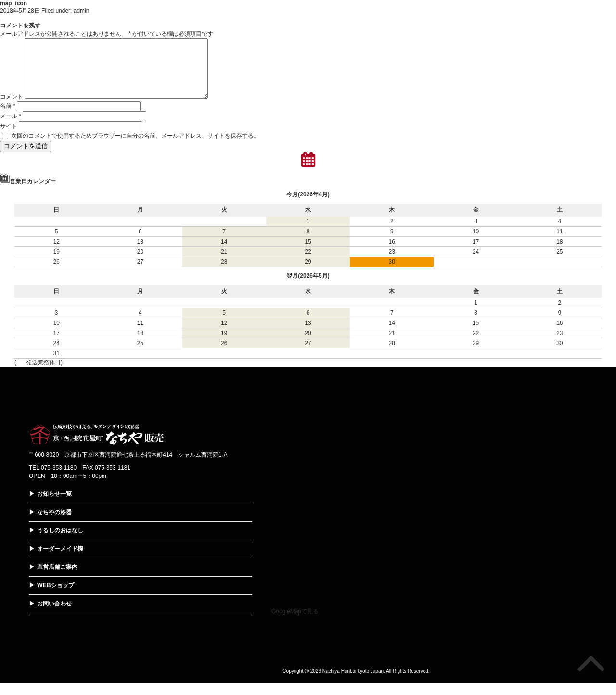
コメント (12, 108)
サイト (9, 138)
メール (11, 128)
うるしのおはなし (60, 542)
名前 (8, 117)
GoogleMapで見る (295, 623)
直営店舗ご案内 (57, 579)
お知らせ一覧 (54, 505)
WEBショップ (55, 597)
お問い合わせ (54, 615)
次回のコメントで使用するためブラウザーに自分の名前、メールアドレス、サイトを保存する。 (135, 147)
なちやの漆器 (54, 524)
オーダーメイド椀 (60, 560)
